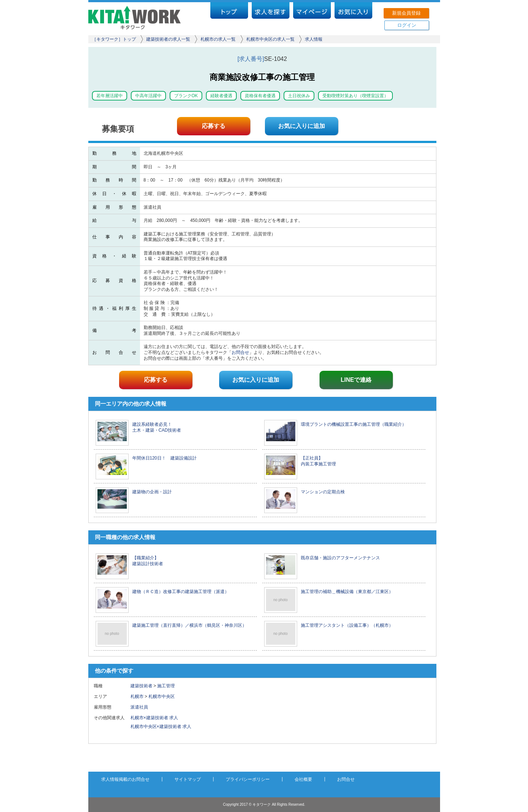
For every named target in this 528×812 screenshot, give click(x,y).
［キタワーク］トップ (114, 39)
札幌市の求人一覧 (218, 39)
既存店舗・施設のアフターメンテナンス (340, 558)
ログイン (407, 25)
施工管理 (166, 686)
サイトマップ (188, 779)
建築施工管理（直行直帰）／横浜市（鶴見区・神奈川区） (189, 625)
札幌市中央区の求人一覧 (270, 39)
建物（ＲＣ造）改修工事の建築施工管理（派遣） (181, 592)
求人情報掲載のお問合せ (125, 779)
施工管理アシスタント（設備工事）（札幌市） (347, 625)
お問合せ (240, 352)
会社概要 (303, 779)
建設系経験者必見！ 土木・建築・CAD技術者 (157, 427)
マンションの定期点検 (323, 492)
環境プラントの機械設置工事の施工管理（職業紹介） (354, 424)
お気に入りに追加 (302, 126)
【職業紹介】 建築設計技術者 (148, 561)
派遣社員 (141, 707)
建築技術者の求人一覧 (168, 39)
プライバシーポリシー (248, 779)
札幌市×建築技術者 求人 (154, 718)
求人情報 (314, 39)
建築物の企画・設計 (152, 492)
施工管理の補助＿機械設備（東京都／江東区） (347, 592)
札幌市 (137, 696)
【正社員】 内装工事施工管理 (318, 461)
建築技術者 (141, 686)
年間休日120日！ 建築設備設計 (165, 458)
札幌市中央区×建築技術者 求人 (161, 727)
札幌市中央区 (162, 696)
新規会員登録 (406, 13)
